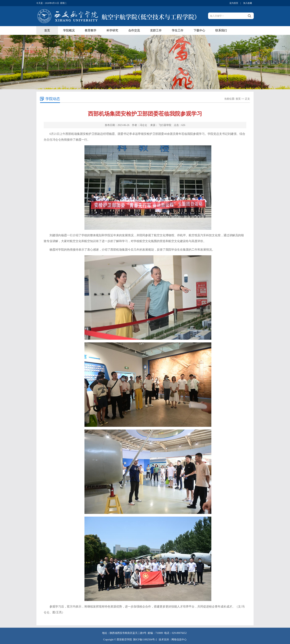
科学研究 (112, 30)
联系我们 (221, 30)
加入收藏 (248, 3)
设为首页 (234, 3)
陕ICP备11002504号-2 (145, 640)
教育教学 (91, 30)
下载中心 (199, 30)
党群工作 (156, 30)
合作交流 (134, 30)
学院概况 (69, 30)
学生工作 (178, 30)
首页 (47, 30)
